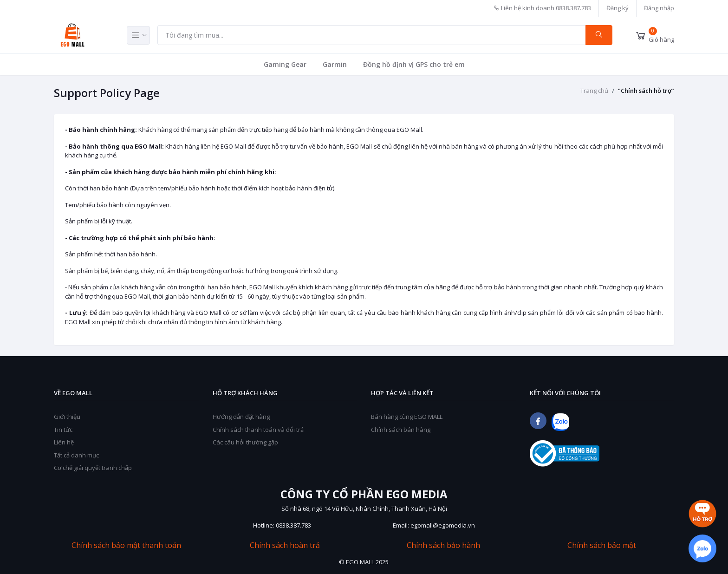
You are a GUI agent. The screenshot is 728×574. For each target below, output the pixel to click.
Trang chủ (594, 91)
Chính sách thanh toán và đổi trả (258, 430)
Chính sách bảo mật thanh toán (126, 545)
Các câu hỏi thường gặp (245, 442)
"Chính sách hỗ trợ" (646, 91)
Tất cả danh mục (76, 455)
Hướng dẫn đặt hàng (241, 417)
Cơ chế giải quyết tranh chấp (93, 468)
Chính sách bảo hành (443, 545)
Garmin (335, 64)
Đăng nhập (659, 8)
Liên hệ (64, 442)
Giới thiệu (67, 417)
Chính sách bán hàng (401, 430)
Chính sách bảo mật (602, 545)
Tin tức (63, 430)
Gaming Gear (285, 64)
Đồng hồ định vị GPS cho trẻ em (414, 64)
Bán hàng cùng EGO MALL (407, 417)
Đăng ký (617, 8)
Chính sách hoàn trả (285, 545)
